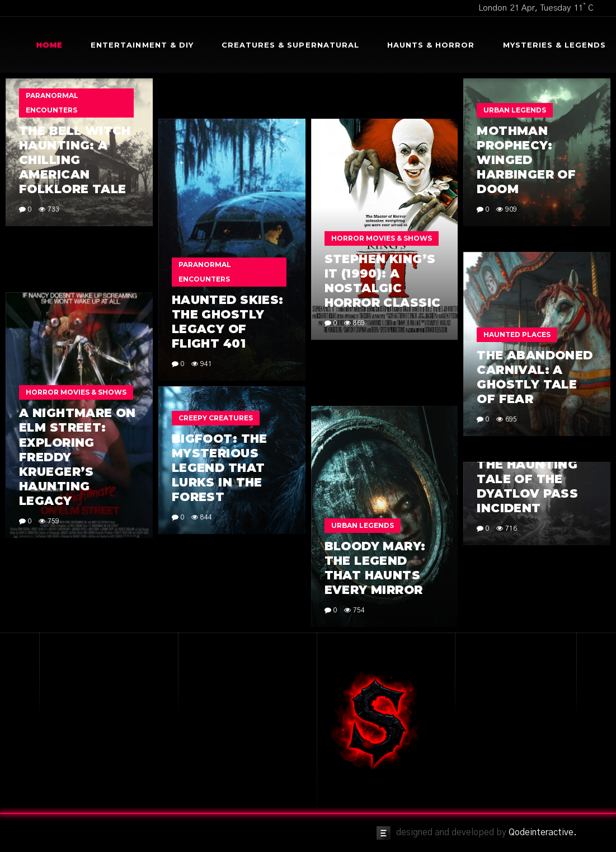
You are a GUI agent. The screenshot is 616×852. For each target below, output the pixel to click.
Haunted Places (517, 334)
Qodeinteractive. (543, 832)
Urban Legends (515, 110)
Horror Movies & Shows (382, 238)
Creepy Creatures (216, 418)
